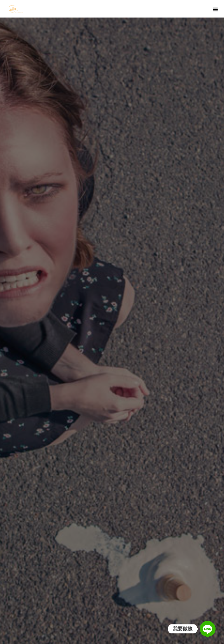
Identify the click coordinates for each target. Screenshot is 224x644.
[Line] (208, 629)
